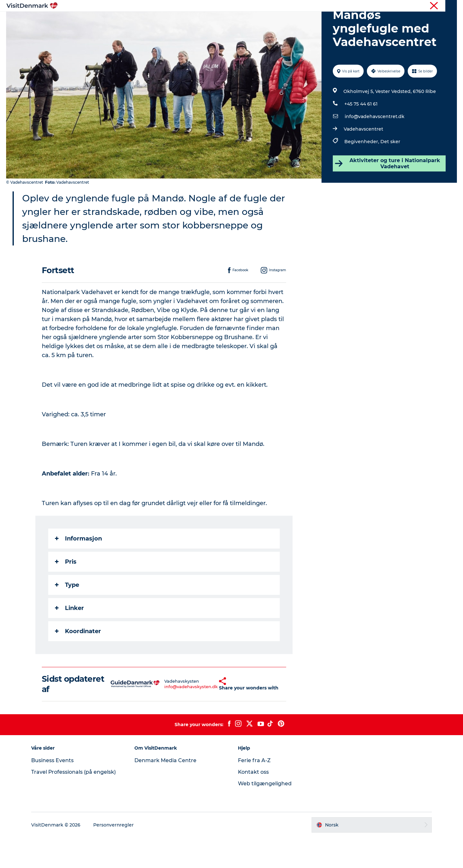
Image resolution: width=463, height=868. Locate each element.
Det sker (390, 172)
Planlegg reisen (303, 21)
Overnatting (260, 21)
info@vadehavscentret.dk (375, 147)
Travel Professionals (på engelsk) (75, 803)
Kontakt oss (254, 803)
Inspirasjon (155, 21)
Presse (450, 6)
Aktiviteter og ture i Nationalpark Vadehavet (387, 194)
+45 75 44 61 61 (361, 134)
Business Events (53, 791)
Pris (66, 592)
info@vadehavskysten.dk (175, 717)
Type (67, 615)
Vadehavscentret (363, 160)
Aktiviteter (223, 21)
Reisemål (189, 21)
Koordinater (78, 662)
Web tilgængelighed (265, 814)
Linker (69, 639)
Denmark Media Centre (166, 791)
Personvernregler (115, 855)
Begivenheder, (362, 172)
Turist (432, 6)
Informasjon (78, 569)
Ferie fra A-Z (254, 791)
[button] (206, 715)
